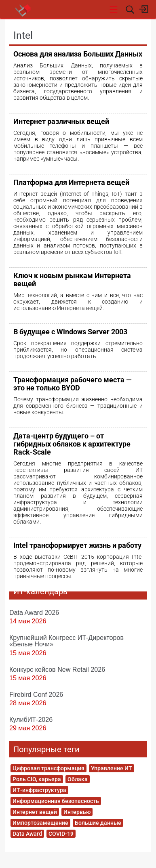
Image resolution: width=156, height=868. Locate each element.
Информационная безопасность (56, 801)
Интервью (77, 812)
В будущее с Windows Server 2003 (70, 332)
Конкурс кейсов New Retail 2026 (57, 669)
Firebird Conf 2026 (36, 694)
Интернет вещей (35, 812)
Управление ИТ (112, 768)
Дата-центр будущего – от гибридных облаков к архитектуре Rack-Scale (72, 444)
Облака (78, 779)
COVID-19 (61, 834)
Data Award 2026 (34, 612)
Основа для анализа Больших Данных (78, 54)
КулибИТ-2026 (31, 719)
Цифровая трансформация (48, 768)
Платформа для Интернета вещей (71, 182)
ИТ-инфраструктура (39, 790)
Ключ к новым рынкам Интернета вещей (72, 280)
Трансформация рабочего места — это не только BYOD (73, 384)
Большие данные (98, 823)
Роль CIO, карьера (37, 779)
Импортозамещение (40, 823)
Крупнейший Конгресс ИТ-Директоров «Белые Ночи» (66, 641)
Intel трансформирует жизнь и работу (77, 545)
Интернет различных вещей (61, 121)
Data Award (27, 834)
